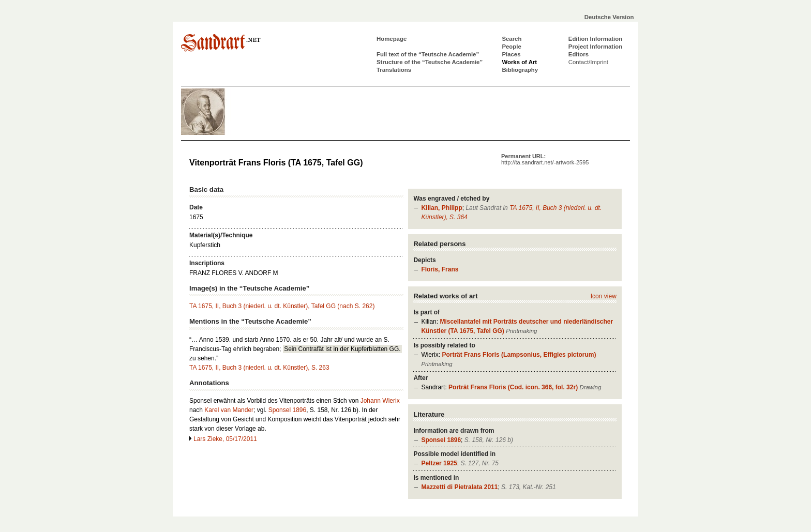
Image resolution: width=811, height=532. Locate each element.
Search (512, 39)
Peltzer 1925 (439, 463)
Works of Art (519, 62)
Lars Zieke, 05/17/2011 (225, 439)
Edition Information (595, 39)
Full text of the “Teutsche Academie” (428, 54)
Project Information (595, 47)
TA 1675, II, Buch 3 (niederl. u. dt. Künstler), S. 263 (259, 368)
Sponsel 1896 (441, 440)
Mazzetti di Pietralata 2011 (459, 487)
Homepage (392, 39)
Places (511, 54)
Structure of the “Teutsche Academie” (430, 62)
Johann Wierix (380, 401)
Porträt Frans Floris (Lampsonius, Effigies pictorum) (519, 355)
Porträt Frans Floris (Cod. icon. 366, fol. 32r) (513, 387)
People (511, 47)
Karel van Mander (229, 410)
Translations (394, 70)
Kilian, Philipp (441, 208)
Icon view (604, 296)
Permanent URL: (545, 159)
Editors (579, 54)
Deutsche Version (609, 17)
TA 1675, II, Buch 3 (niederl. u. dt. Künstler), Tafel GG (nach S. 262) (282, 306)
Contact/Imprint (588, 62)
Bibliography (520, 70)
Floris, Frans (440, 269)
